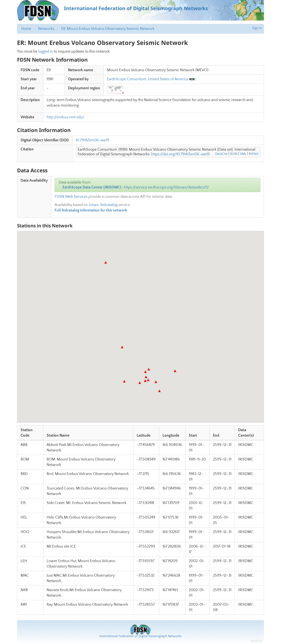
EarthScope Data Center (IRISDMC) (92, 187)
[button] (122, 347)
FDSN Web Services (71, 197)
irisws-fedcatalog (103, 205)
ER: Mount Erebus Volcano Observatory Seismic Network (108, 29)
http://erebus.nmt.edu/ (65, 117)
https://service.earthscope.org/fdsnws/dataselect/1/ (166, 187)
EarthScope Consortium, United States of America (148, 79)
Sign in (257, 28)
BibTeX (254, 154)
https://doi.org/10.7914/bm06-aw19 (180, 154)
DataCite (221, 154)
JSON (234, 154)
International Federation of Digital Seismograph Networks (140, 636)
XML (243, 154)
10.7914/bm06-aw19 (92, 140)
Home (26, 29)
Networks (46, 29)
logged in (46, 51)
